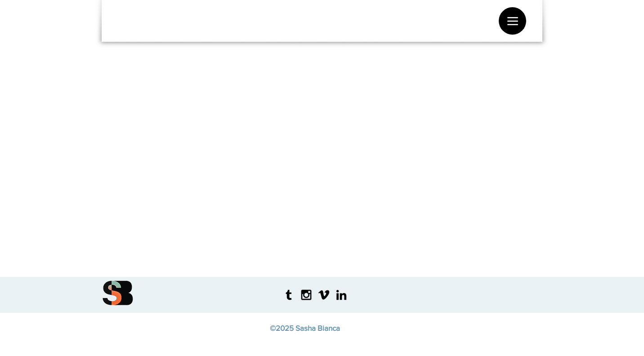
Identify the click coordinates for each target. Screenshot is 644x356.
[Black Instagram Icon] (306, 295)
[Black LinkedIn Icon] (341, 295)
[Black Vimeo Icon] (324, 295)
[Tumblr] (289, 295)
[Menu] (512, 21)
